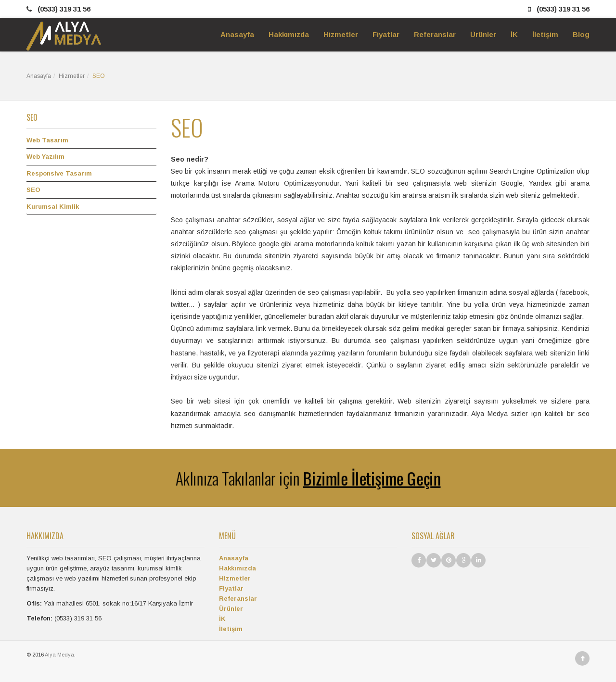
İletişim (231, 629)
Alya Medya (59, 655)
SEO (33, 190)
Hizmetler (72, 76)
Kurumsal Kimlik (53, 207)
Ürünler (231, 609)
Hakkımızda (237, 568)
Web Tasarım (47, 140)
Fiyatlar (231, 588)
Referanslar (238, 599)
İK (222, 619)
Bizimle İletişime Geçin (377, 478)
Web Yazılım (45, 157)
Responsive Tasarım (59, 173)
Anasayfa (39, 76)
